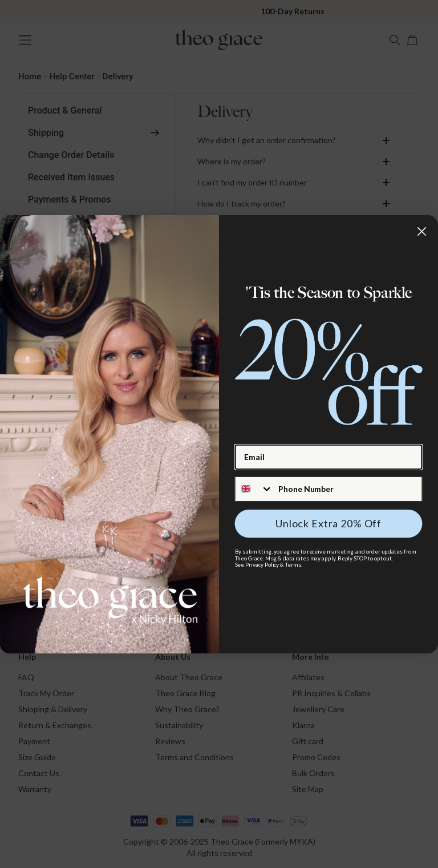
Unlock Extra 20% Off (328, 523)
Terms (293, 564)
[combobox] (254, 488)
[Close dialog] (422, 231)
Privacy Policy (262, 564)
